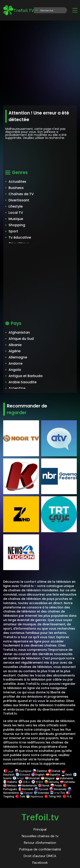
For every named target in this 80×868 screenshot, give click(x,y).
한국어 (37, 782)
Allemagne (18, 357)
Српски (26, 793)
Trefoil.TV (19, 10)
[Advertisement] (40, 62)
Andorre (15, 363)
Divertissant (19, 200)
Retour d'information (40, 843)
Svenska (41, 793)
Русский (41, 789)
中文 (67, 796)
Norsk (44, 786)
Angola (15, 370)
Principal (40, 829)
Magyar (48, 778)
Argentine (17, 388)
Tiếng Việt (53, 796)
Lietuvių (52, 782)
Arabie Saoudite (23, 382)
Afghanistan (19, 332)
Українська (35, 796)
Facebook (40, 863)
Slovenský (58, 789)
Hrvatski (32, 778)
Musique (16, 219)
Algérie (15, 351)
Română (26, 789)
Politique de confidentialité (40, 849)
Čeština (40, 771)
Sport (13, 231)
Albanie (15, 345)
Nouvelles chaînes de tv (40, 836)
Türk (20, 796)
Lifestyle (16, 206)
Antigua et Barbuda (25, 376)
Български (23, 771)
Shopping (17, 225)
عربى (9, 771)
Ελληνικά (23, 775)
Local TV (16, 213)
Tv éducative (20, 237)
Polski (56, 786)
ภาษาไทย (58, 793)
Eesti (67, 775)
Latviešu (68, 782)
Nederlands (27, 786)
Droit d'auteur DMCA (40, 856)
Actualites (17, 182)
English (38, 775)
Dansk (54, 771)
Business (16, 188)
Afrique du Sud (21, 339)
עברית (18, 778)
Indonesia (64, 778)
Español (53, 775)
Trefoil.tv (40, 817)
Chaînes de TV (21, 194)
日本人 (24, 782)
